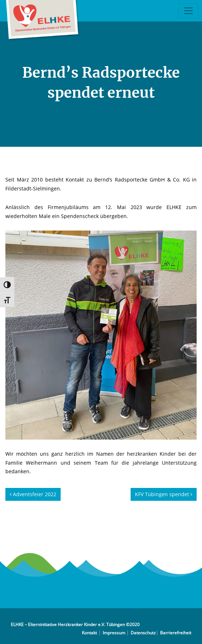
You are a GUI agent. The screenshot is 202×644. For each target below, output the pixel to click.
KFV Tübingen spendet (164, 494)
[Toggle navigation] (188, 11)
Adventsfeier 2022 (33, 494)
